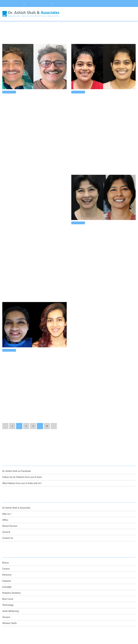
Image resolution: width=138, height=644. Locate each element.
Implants (7, 547)
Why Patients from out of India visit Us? (22, 449)
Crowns (6, 535)
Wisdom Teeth (9, 589)
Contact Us (8, 504)
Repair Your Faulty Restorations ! (91, 98)
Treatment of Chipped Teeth (87, 226)
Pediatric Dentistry (12, 559)
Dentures (7, 541)
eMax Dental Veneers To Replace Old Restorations (31, 98)
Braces (6, 529)
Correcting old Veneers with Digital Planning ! (30, 330)
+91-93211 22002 (18, 608)
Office (5, 486)
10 (47, 392)
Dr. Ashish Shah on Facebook (17, 437)
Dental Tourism (10, 492)
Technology (8, 571)
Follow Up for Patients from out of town (22, 443)
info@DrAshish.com (19, 616)
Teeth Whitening (11, 577)
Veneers (8, 92)
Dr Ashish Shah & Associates (16, 474)
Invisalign (7, 553)
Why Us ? (7, 480)
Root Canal (8, 565)
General (6, 498)
